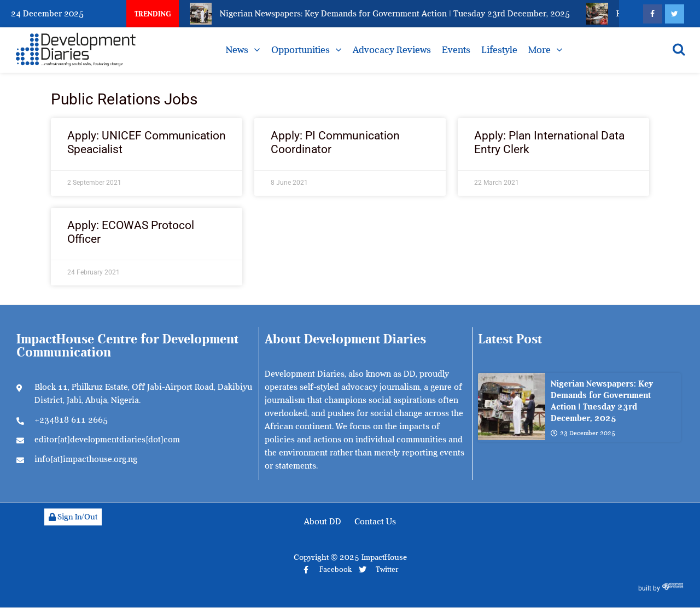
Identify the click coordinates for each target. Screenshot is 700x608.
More (539, 50)
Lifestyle (499, 50)
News (237, 50)
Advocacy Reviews (392, 50)
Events (456, 50)
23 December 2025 (583, 433)
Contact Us (375, 522)
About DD (323, 522)
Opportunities (301, 50)
